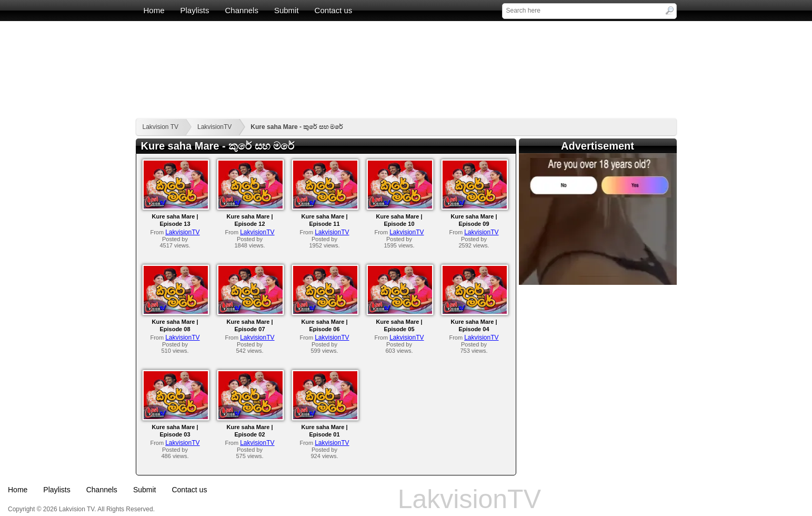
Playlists (195, 10)
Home (154, 10)
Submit (287, 10)
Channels (242, 10)
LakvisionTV (214, 127)
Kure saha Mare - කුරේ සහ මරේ (297, 127)
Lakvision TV (161, 127)
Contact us (334, 10)
